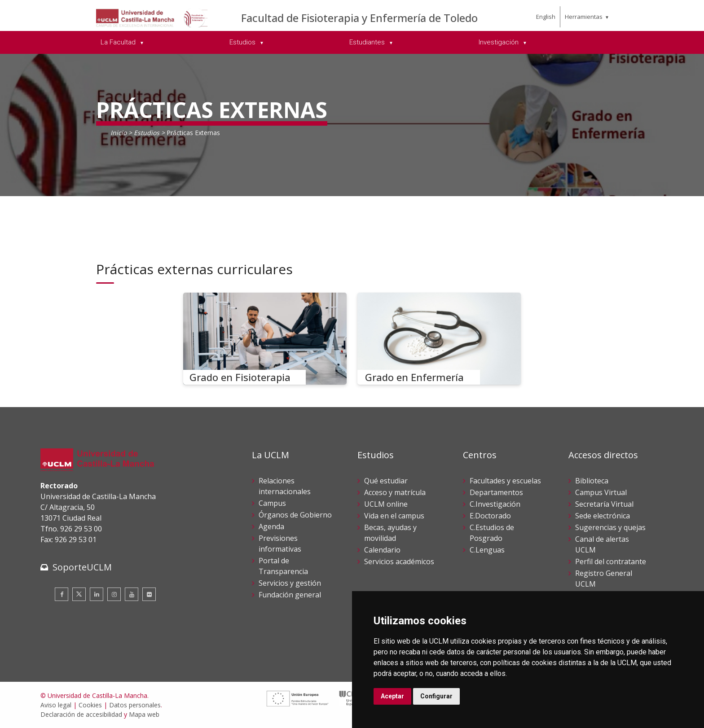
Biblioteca (592, 481)
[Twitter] (79, 594)
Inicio (119, 133)
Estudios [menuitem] (243, 42)
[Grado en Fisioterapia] (265, 339)
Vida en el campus (394, 516)
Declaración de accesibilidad (81, 714)
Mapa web (144, 714)
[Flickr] (149, 594)
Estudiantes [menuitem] (368, 42)
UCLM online (386, 504)
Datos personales (135, 705)
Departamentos (496, 492)
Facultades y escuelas (505, 481)
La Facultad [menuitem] (119, 42)
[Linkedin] (97, 594)
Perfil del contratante (611, 561)
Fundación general (290, 595)
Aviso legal (56, 705)
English (546, 17)
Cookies (90, 705)
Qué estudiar (386, 481)
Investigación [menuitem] (499, 42)
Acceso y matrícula (395, 492)
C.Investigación (495, 504)
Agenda (271, 526)
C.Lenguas (487, 550)
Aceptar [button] (392, 696)
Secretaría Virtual (604, 504)
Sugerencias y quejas (610, 527)
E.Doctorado (490, 516)
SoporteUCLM (82, 567)
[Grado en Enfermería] (439, 339)
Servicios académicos (399, 561)
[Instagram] (114, 594)
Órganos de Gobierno (295, 515)
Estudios (147, 133)
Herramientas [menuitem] (584, 17)
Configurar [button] (436, 696)
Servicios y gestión (290, 583)
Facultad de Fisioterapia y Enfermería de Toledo (359, 18)
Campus (272, 503)
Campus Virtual (601, 492)
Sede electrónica (603, 516)
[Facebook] (62, 594)
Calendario (382, 550)
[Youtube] (132, 594)
